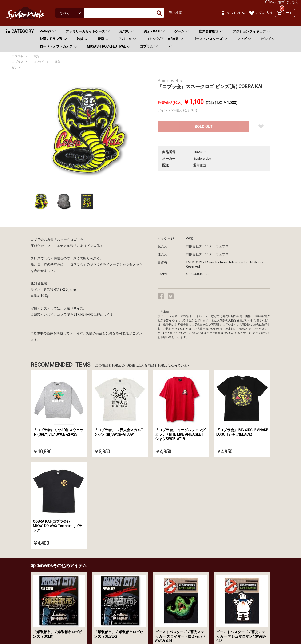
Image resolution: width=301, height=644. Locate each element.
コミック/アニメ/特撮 (162, 39)
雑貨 (80, 39)
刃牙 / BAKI (152, 31)
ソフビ (242, 39)
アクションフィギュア (249, 31)
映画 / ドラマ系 (51, 39)
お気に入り (264, 13)
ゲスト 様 (234, 13)
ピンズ (266, 39)
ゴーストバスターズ (208, 39)
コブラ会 (147, 46)
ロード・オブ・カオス (56, 46)
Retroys (46, 31)
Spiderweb (30, 13)
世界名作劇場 (209, 31)
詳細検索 (175, 13)
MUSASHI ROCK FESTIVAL (106, 46)
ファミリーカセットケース (85, 31)
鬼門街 (124, 31)
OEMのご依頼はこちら (282, 2)
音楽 (101, 39)
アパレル (125, 39)
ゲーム (179, 31)
